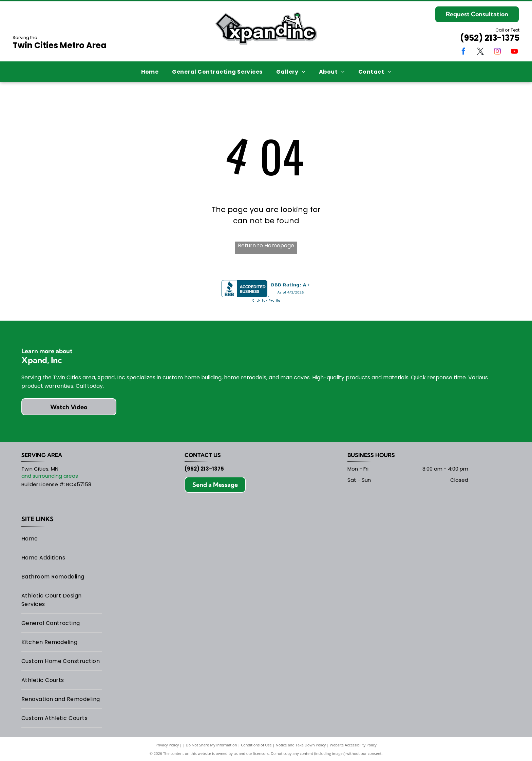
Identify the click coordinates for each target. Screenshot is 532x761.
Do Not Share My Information (212, 745)
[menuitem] (150, 71)
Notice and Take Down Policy (301, 745)
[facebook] (463, 52)
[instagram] (497, 52)
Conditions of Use (256, 745)
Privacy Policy (167, 745)
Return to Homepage (266, 245)
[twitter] (480, 52)
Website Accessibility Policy (353, 745)
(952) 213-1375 (490, 38)
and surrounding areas (50, 476)
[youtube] (514, 52)
